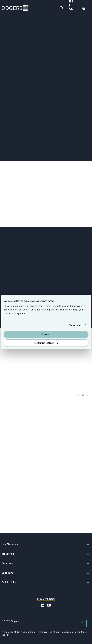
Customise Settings (46, 343)
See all (83, 395)
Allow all (46, 334)
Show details (76, 325)
